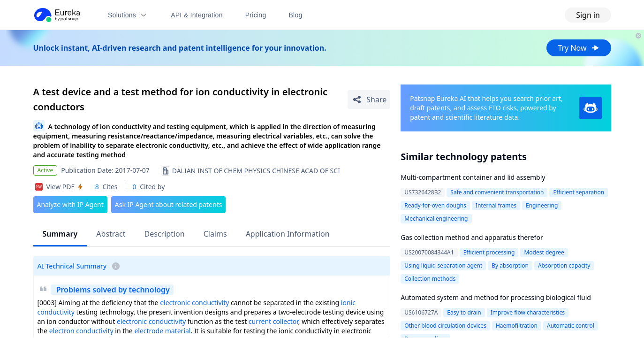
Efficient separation (579, 192)
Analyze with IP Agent (70, 204)
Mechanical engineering (436, 219)
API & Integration (197, 15)
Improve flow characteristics (528, 312)
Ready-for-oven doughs (435, 205)
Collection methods (430, 279)
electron (62, 331)
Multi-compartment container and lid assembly (473, 177)
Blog (296, 15)
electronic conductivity (194, 303)
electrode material (162, 331)
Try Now (579, 48)
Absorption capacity (564, 265)
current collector (273, 321)
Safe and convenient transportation (497, 192)
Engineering (542, 205)
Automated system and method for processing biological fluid (496, 297)
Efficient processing (489, 252)
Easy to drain (464, 312)
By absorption (510, 265)
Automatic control (571, 326)
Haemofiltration (517, 326)
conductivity (95, 331)
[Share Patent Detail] (369, 100)
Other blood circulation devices (445, 326)
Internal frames (496, 205)
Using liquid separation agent (443, 265)
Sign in (588, 15)
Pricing (256, 15)
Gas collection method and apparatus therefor (472, 237)
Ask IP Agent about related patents (169, 204)
